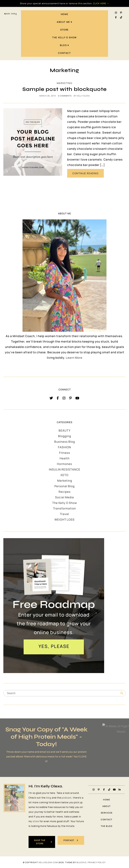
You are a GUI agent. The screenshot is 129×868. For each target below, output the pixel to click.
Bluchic (81, 862)
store (36, 821)
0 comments (65, 96)
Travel (64, 514)
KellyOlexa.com (48, 862)
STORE (64, 30)
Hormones (64, 464)
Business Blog (65, 442)
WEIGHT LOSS (64, 520)
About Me (63, 22)
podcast (67, 798)
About (107, 806)
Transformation (64, 508)
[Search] (122, 693)
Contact (64, 53)
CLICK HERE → (101, 3)
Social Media (64, 497)
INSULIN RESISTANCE (65, 469)
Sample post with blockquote (64, 89)
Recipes (65, 492)
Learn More (74, 358)
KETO (64, 475)
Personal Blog (64, 486)
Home (64, 14)
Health (65, 458)
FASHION (64, 447)
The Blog (107, 826)
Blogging (65, 436)
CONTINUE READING (85, 173)
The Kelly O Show (64, 37)
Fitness (65, 453)
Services (107, 813)
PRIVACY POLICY (97, 862)
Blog (63, 45)
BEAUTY (65, 430)
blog (49, 798)
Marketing (64, 83)
